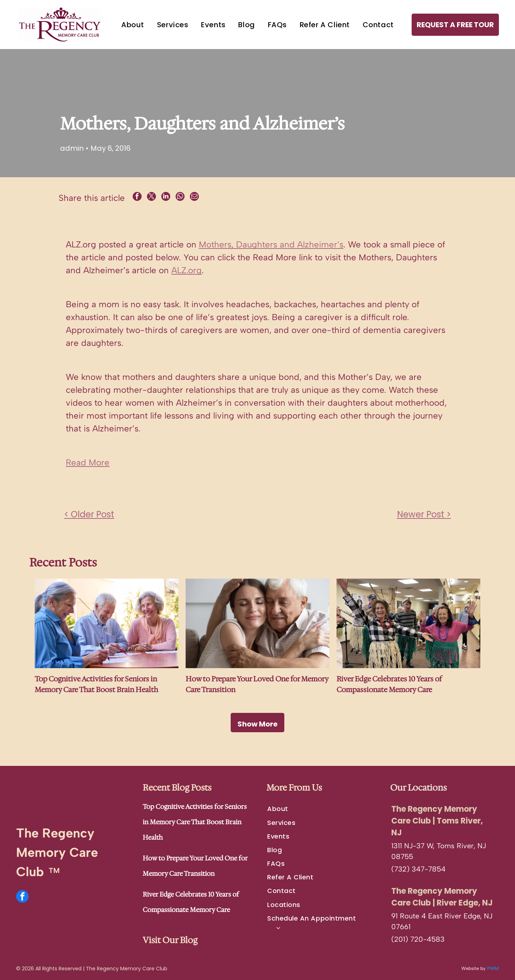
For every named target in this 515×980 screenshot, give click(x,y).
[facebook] (22, 897)
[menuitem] (133, 24)
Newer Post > (424, 514)
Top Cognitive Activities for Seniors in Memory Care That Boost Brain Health (96, 684)
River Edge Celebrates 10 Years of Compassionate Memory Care (389, 684)
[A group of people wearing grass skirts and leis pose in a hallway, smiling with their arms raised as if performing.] (408, 623)
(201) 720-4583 (418, 939)
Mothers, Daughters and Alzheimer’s (271, 244)
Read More (88, 462)
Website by (474, 968)
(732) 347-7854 (418, 869)
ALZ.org (187, 270)
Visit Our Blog (170, 940)
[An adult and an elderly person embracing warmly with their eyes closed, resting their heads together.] (257, 623)
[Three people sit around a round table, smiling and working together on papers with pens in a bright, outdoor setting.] (107, 623)
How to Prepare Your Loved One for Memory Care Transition (257, 684)
